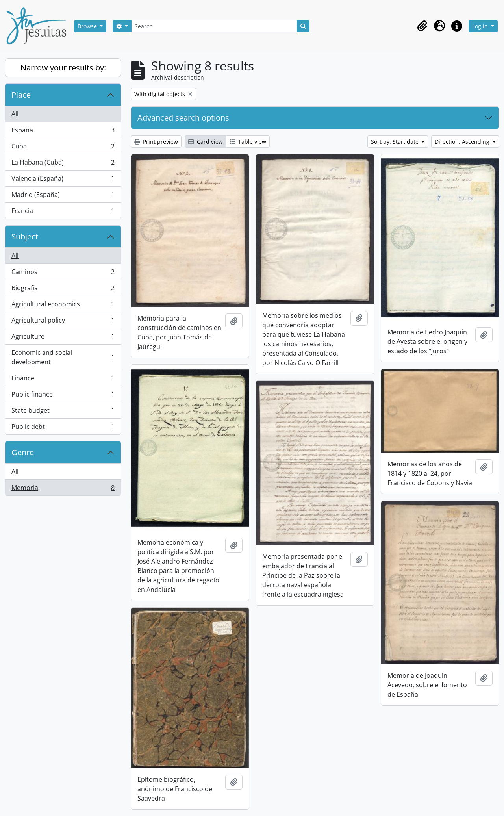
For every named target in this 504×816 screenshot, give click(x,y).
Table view (248, 142)
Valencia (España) (63, 180)
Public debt (63, 428)
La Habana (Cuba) (63, 164)
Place (21, 95)
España (63, 132)
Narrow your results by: (63, 68)
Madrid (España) (63, 196)
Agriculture (63, 338)
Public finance (63, 396)
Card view (206, 142)
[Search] (214, 26)
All (15, 114)
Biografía (63, 290)
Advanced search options (183, 118)
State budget (63, 412)
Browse (88, 26)
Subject (25, 236)
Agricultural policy (63, 322)
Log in (481, 26)
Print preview (156, 142)
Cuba (63, 148)
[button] (422, 26)
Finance (63, 380)
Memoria (63, 489)
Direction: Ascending (463, 142)
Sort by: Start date (396, 142)
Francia (63, 212)
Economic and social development (63, 357)
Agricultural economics (63, 306)
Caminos (63, 274)
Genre (23, 452)
